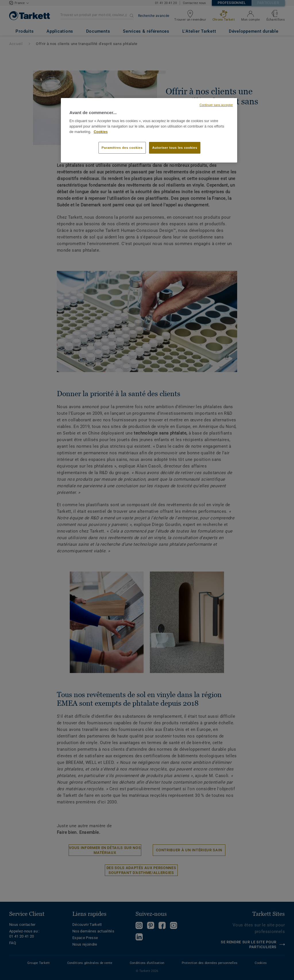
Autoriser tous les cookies (175, 148)
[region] (149, 130)
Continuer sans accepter (216, 105)
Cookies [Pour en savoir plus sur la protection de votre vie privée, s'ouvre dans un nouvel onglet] (101, 132)
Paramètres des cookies (122, 148)
